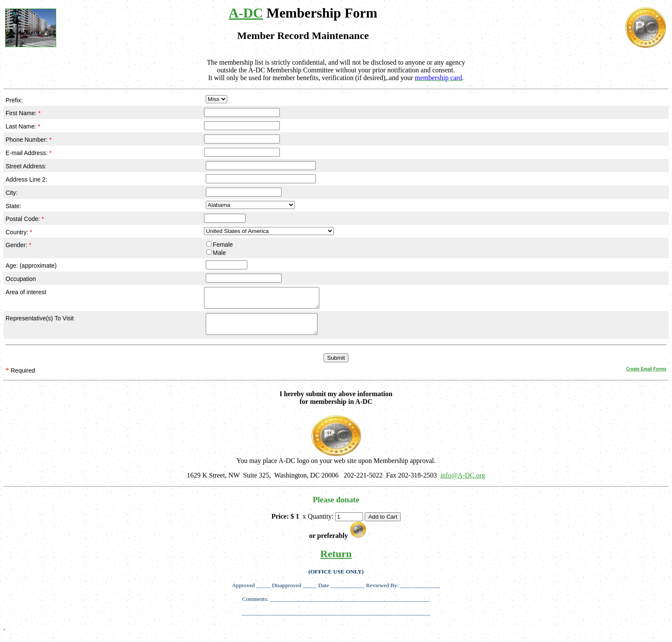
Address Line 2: (26, 179)
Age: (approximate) (31, 266)
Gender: (18, 245)
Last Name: (23, 126)
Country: (19, 232)
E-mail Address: (28, 153)
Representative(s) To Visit (40, 322)
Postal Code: (25, 219)
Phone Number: (28, 140)
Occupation (21, 279)
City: (12, 193)
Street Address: (26, 166)
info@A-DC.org (463, 483)
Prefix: (14, 100)
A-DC (246, 13)
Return (336, 561)
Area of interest (26, 292)
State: (13, 206)
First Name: (23, 113)
